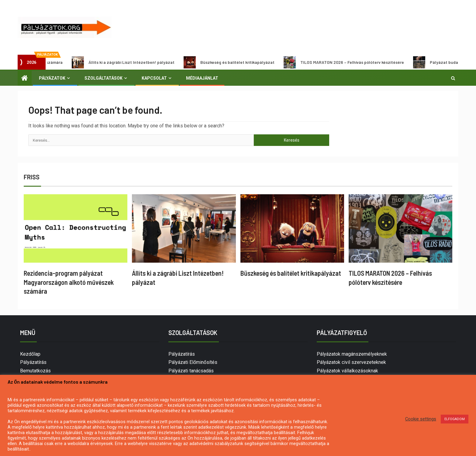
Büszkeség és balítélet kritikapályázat (234, 62)
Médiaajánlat (202, 78)
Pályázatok (52, 78)
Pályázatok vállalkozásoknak (347, 371)
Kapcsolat (154, 78)
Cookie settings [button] (421, 419)
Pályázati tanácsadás (191, 371)
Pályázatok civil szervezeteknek (351, 362)
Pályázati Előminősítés (193, 362)
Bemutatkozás (35, 371)
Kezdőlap (30, 354)
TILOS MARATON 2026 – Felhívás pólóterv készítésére (349, 62)
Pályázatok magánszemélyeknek (352, 354)
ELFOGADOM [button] (455, 419)
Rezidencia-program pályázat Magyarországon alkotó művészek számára (69, 282)
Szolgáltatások (103, 78)
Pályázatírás (33, 362)
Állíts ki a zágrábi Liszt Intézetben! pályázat (128, 62)
